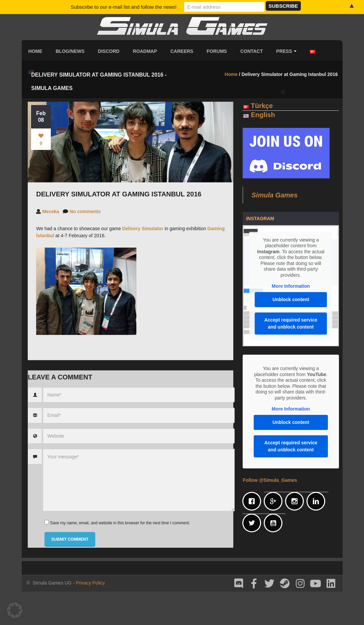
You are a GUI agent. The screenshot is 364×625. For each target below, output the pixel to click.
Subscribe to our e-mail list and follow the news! (124, 7)
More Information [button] (291, 286)
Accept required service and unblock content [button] (291, 323)
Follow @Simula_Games (270, 480)
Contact (252, 51)
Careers (182, 51)
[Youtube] (275, 523)
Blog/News (70, 51)
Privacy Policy (90, 583)
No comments (85, 211)
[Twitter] (253, 523)
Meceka (51, 211)
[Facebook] (253, 501)
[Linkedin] (318, 501)
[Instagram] (296, 501)
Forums (217, 51)
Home (35, 51)
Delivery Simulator (143, 229)
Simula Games (274, 195)
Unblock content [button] (291, 299)
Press (286, 51)
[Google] (275, 501)
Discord (109, 51)
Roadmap (145, 51)
